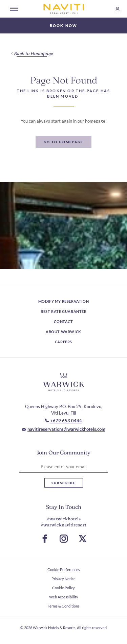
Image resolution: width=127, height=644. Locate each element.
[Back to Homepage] (32, 54)
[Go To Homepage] (63, 142)
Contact (63, 321)
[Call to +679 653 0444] (63, 421)
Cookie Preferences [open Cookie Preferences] (64, 569)
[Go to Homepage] (64, 9)
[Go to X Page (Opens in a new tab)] (83, 539)
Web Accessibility (64, 597)
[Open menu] (14, 9)
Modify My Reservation (64, 301)
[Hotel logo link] (64, 382)
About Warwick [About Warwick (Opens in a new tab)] (63, 332)
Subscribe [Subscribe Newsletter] (64, 483)
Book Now (64, 26)
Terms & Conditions (64, 606)
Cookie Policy (63, 588)
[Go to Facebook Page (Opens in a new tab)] (45, 539)
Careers (63, 342)
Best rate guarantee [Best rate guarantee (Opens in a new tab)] (63, 311)
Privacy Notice (63, 579)
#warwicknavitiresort (63, 525)
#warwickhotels (64, 519)
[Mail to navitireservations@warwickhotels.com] (63, 429)
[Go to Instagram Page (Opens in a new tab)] (64, 539)
